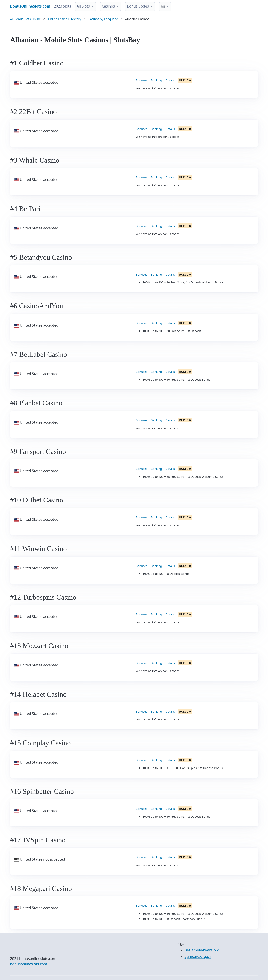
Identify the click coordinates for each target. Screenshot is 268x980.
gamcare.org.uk (198, 956)
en (163, 6)
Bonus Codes (138, 6)
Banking (156, 80)
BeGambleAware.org (202, 950)
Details (170, 80)
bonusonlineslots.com (29, 964)
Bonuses (142, 80)
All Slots (83, 6)
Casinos (108, 6)
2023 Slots (62, 6)
